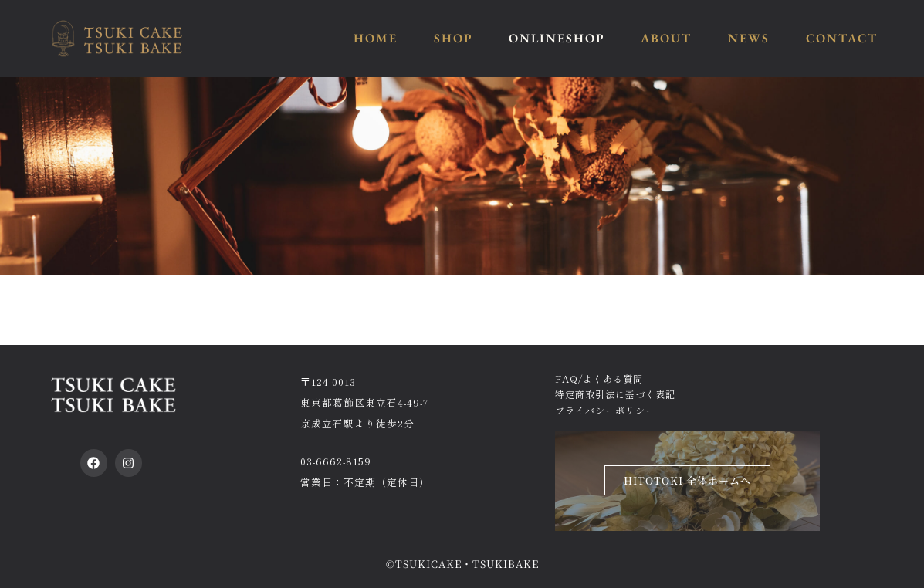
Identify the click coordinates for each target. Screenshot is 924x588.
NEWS (749, 38)
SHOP (453, 38)
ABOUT (666, 38)
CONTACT (842, 38)
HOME (376, 38)
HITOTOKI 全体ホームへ (687, 480)
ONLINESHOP (557, 38)
